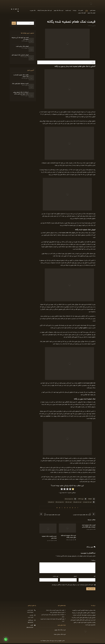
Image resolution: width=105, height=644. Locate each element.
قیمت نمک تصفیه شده (87, 503)
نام (95, 577)
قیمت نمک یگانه (68, 503)
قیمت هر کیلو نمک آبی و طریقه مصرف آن (21, 39)
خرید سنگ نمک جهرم (60, 631)
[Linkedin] (12, 9)
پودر (80, 226)
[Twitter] (16, 9)
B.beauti (90, 500)
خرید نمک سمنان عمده (60, 635)
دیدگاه (93, 561)
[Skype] (18, 11)
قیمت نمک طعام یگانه (77, 503)
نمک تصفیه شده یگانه (69, 500)
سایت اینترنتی (92, 477)
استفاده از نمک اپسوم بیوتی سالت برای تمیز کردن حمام (20, 84)
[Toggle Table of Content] (92, 63)
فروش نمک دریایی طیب (21, 45)
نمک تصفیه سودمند (90, 531)
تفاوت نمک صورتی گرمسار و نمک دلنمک (55, 611)
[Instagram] (14, 9)
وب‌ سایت (55, 577)
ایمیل (75, 577)
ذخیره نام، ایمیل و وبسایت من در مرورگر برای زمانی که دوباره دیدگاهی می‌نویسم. (73, 585)
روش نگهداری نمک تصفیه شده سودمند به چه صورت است (52, 621)
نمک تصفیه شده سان (51, 541)
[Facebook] (18, 9)
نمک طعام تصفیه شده (89, 384)
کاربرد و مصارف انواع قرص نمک (57, 613)
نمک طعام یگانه (51, 503)
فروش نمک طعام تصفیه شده (67, 233)
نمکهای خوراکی (83, 329)
